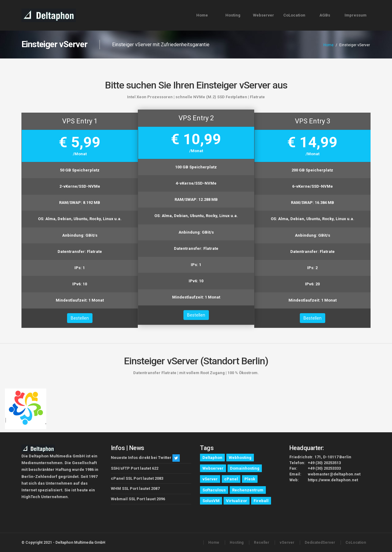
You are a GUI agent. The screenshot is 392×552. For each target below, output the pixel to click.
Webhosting (240, 458)
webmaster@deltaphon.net (334, 474)
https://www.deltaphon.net (333, 480)
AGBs (325, 15)
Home (202, 15)
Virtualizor (237, 501)
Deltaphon (212, 458)
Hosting (233, 15)
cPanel (231, 479)
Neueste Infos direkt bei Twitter (141, 458)
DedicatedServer (320, 543)
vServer (210, 479)
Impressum (356, 15)
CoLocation (294, 15)
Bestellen (80, 318)
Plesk (250, 479)
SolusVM (211, 501)
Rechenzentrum (248, 490)
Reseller (262, 543)
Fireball (261, 501)
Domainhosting (245, 468)
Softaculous (214, 490)
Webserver (264, 15)
